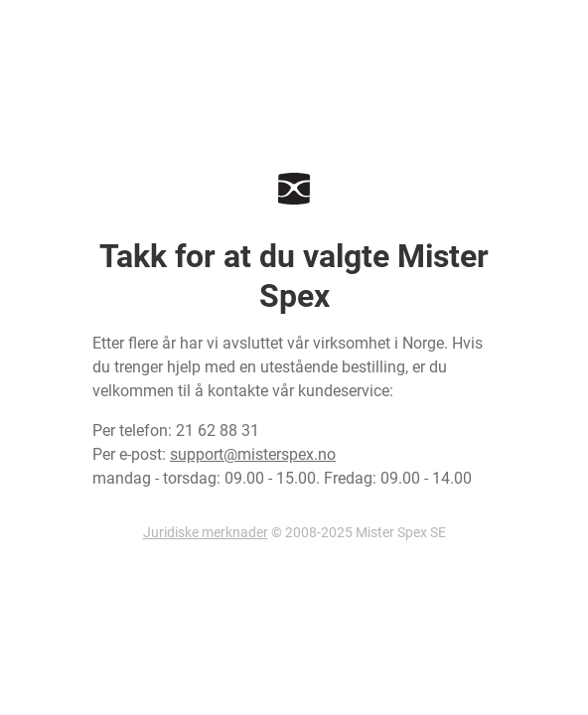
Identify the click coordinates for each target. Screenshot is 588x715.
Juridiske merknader (206, 532)
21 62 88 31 (218, 430)
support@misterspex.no (253, 454)
